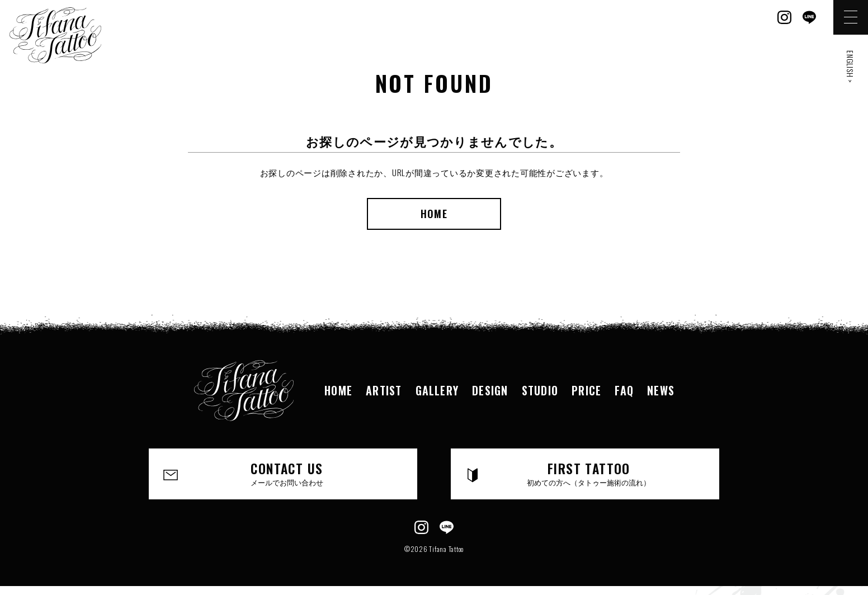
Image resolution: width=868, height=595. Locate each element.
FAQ (625, 390)
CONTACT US (287, 474)
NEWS (662, 390)
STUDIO (540, 390)
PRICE (587, 390)
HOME (434, 214)
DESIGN (490, 390)
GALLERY (437, 390)
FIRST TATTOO (589, 474)
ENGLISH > (850, 67)
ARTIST (383, 390)
